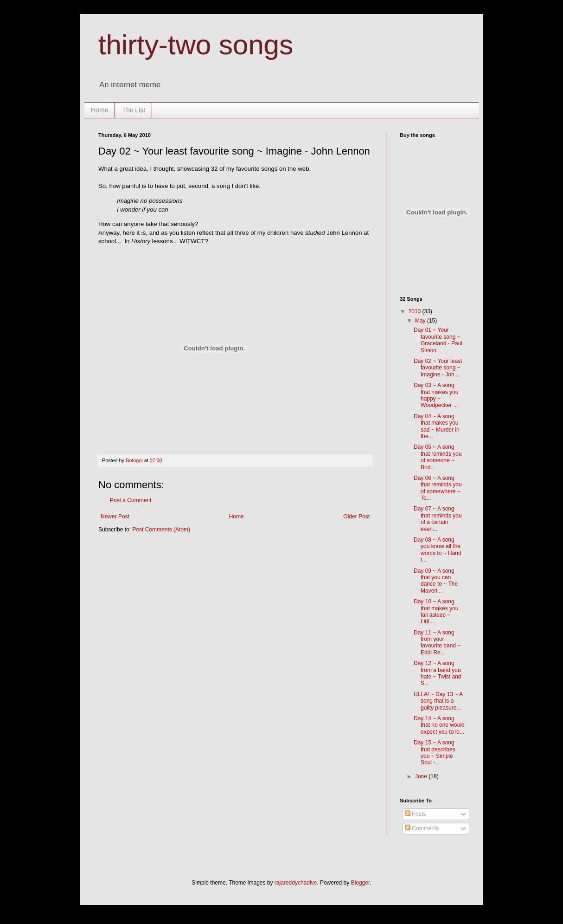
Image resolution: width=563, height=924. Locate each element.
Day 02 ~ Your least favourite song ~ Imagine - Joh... (438, 368)
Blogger (361, 883)
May (421, 321)
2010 (416, 311)
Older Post (356, 517)
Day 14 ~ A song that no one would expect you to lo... (439, 725)
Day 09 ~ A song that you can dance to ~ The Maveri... (436, 581)
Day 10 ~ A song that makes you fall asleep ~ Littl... (436, 611)
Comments (422, 828)
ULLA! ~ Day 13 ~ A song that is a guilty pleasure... (438, 701)
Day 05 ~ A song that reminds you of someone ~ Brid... (438, 457)
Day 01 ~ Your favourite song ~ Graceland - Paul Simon (438, 340)
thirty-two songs (196, 45)
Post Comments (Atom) (161, 530)
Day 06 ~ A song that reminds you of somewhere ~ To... (438, 488)
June (422, 776)
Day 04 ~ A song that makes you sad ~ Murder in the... (437, 426)
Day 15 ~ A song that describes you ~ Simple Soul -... (435, 753)
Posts (415, 814)
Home (99, 110)
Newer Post (115, 517)
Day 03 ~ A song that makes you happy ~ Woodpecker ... (436, 395)
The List (134, 110)
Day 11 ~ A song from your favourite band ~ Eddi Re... (437, 643)
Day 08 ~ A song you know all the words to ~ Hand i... (438, 550)
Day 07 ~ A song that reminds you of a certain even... (438, 519)
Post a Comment (131, 500)
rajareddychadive (296, 883)
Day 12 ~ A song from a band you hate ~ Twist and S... (438, 673)
